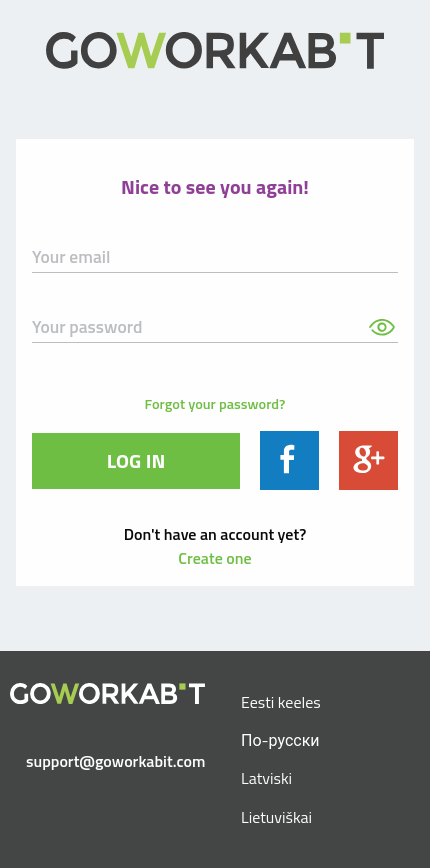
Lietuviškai (276, 817)
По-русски (280, 740)
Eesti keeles (281, 702)
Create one (214, 558)
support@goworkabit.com (115, 761)
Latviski (266, 778)
